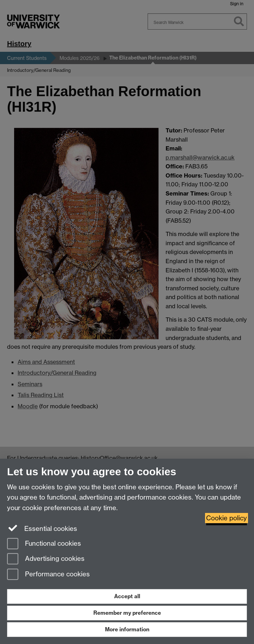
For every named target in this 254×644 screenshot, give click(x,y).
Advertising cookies (46, 559)
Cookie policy (227, 518)
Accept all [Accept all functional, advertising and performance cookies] (127, 596)
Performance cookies (48, 575)
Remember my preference (127, 613)
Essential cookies (42, 528)
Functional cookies (44, 544)
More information (127, 629)
